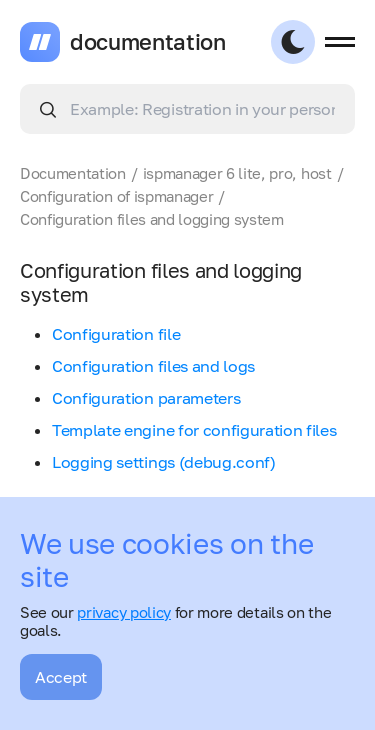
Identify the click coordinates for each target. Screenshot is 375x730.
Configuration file (116, 334)
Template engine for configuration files (194, 430)
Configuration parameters (146, 398)
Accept (61, 677)
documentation (148, 42)
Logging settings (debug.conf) (164, 462)
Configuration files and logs (153, 366)
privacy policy (124, 612)
